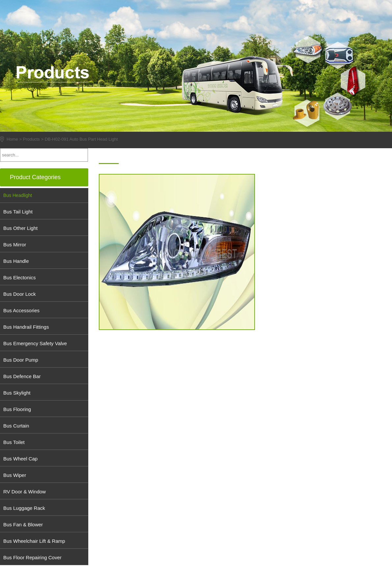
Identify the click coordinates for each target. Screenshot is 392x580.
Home (12, 139)
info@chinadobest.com (320, 178)
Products (31, 139)
